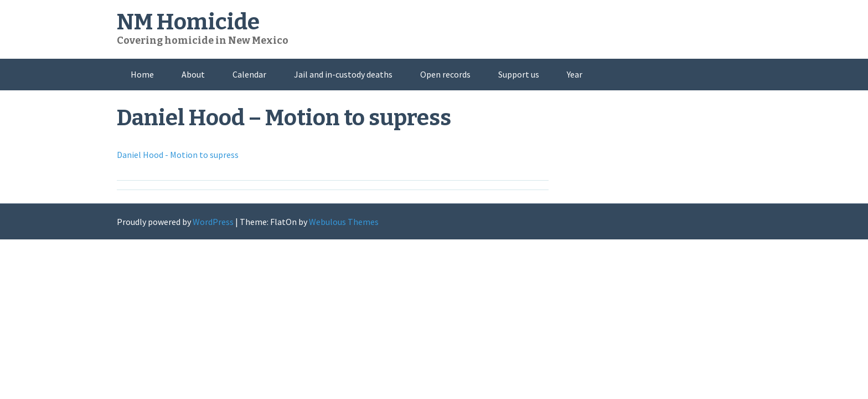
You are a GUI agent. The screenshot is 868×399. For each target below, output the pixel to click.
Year (575, 74)
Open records (445, 74)
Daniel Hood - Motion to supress (178, 155)
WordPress (213, 222)
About (193, 74)
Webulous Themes (344, 222)
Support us (519, 74)
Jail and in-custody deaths (343, 74)
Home (142, 74)
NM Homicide (188, 22)
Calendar (249, 74)
